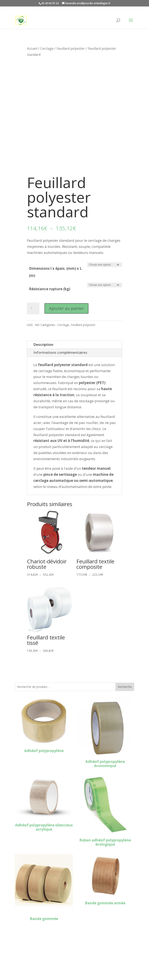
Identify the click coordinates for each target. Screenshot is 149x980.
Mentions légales (29, 960)
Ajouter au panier (66, 308)
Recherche (125, 687)
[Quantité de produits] (33, 308)
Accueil (32, 48)
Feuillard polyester (71, 48)
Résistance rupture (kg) (50, 289)
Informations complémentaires (60, 352)
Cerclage (47, 48)
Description (43, 344)
